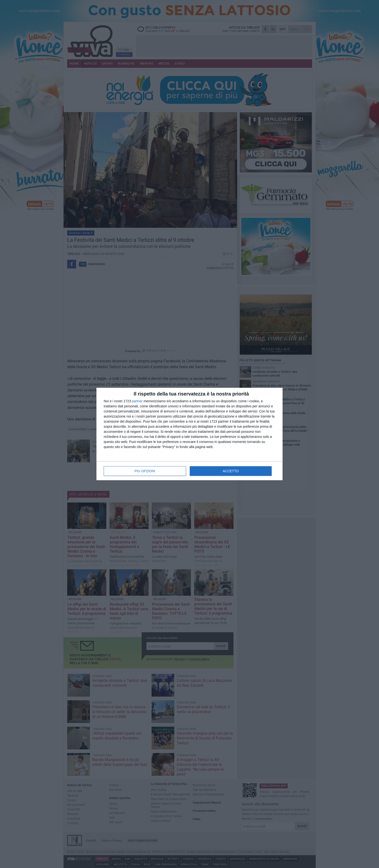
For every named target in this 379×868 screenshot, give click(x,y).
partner (137, 401)
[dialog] (189, 434)
